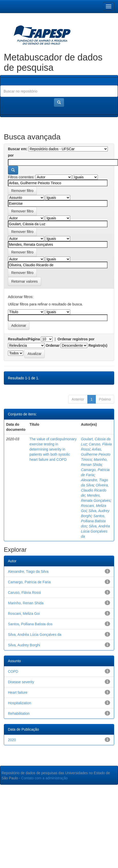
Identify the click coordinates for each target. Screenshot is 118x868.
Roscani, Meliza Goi (24, 614)
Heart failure (18, 692)
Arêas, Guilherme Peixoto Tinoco (96, 454)
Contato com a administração (44, 778)
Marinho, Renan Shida (26, 603)
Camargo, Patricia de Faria (29, 582)
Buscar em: (18, 149)
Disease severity (21, 682)
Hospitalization (20, 703)
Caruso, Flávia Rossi (24, 593)
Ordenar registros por (76, 339)
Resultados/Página (24, 339)
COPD (13, 671)
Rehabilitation (19, 713)
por (11, 155)
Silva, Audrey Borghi (24, 645)
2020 (12, 740)
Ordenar (53, 345)
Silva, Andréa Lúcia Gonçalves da (95, 531)
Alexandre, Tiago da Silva (28, 571)
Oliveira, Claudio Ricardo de (95, 490)
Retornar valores (25, 281)
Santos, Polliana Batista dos (93, 521)
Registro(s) (98, 345)
